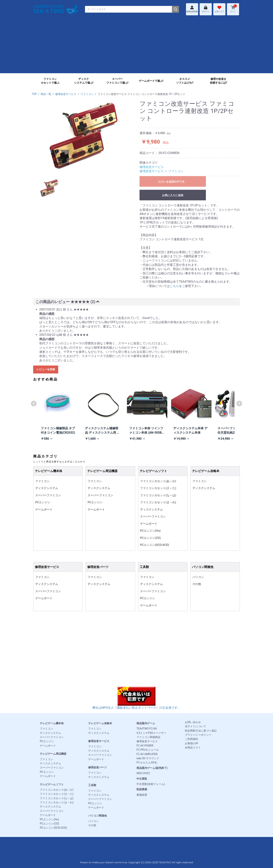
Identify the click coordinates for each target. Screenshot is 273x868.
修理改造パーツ (97, 767)
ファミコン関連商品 (148, 737)
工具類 (92, 785)
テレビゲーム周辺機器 (53, 754)
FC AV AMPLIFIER (147, 754)
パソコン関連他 (97, 816)
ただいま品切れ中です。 (173, 182)
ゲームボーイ (44, 509)
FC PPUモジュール (148, 750)
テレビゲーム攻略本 (100, 723)
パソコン (198, 577)
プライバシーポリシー (198, 735)
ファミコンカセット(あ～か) (158, 481)
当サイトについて (195, 726)
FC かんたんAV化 (147, 762)
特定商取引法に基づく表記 (201, 731)
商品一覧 (46, 94)
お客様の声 (191, 743)
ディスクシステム (47, 488)
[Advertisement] (136, 47)
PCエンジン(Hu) (150, 531)
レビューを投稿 (46, 369)
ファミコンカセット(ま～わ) (158, 502)
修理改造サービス (66, 94)
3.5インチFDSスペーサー (151, 733)
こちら (174, 286)
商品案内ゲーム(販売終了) (152, 768)
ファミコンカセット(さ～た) (158, 488)
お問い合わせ (193, 722)
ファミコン (87, 94)
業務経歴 (142, 795)
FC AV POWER (145, 746)
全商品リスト (193, 747)
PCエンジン (43, 502)
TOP (34, 94)
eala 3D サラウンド (148, 758)
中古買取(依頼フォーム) (151, 784)
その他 (197, 584)
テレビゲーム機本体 (52, 723)
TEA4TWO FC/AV (147, 729)
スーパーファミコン (48, 495)
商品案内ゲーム (146, 723)
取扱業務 (142, 789)
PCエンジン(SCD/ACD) (155, 545)
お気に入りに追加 (173, 195)
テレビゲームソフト (52, 784)
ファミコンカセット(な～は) (158, 495)
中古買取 (142, 779)
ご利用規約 (191, 739)
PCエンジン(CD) (150, 538)
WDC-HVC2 (143, 773)
